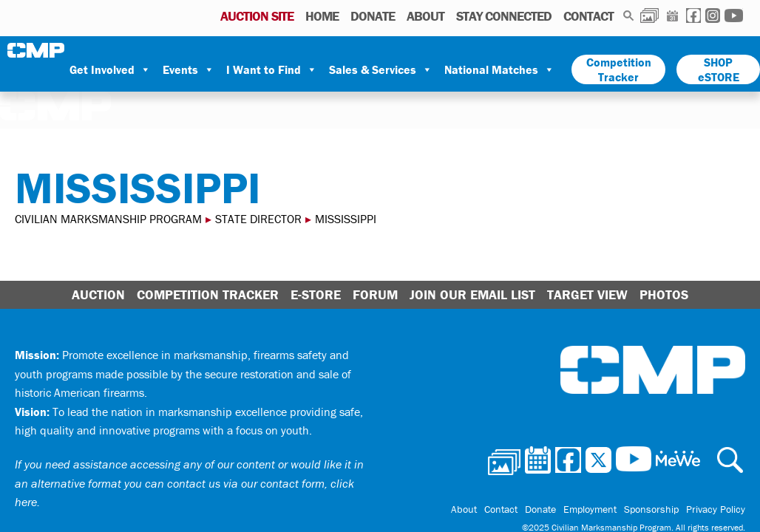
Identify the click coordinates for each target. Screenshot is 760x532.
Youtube (734, 16)
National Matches (499, 69)
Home (322, 16)
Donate (373, 16)
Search (629, 16)
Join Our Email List (472, 294)
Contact (588, 16)
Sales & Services (381, 69)
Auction (98, 294)
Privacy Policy (716, 509)
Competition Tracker (619, 69)
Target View (587, 294)
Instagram (713, 16)
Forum (375, 294)
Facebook (693, 16)
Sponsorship (651, 509)
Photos (649, 16)
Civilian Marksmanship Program (37, 50)
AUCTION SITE (257, 16)
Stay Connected (504, 16)
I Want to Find (272, 69)
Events (189, 69)
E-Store (316, 294)
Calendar (672, 16)
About (425, 16)
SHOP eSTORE (719, 69)
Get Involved (110, 69)
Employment (590, 509)
